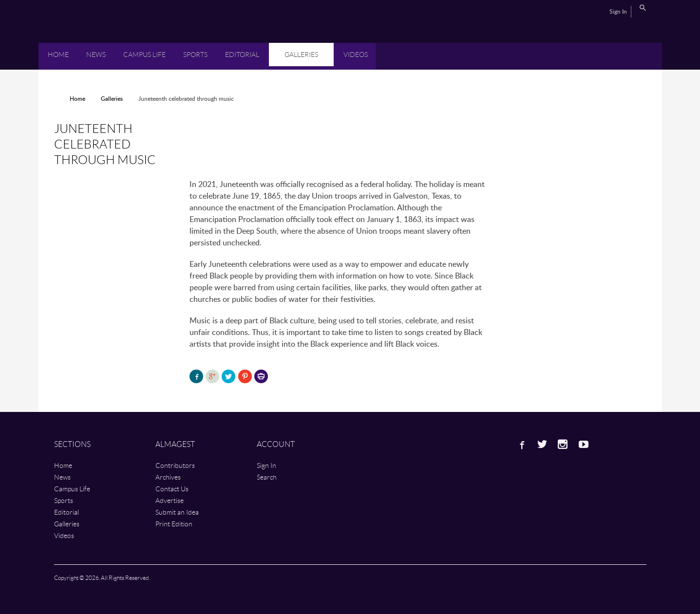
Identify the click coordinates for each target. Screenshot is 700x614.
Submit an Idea (177, 512)
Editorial (242, 54)
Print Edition (174, 524)
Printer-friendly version (261, 377)
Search (643, 8)
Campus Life (144, 54)
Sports (195, 54)
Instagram (563, 444)
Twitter (542, 444)
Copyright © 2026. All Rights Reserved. (102, 578)
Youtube (584, 444)
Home (58, 54)
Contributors (175, 465)
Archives (168, 477)
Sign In (618, 12)
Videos (356, 54)
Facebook (521, 444)
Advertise (170, 500)
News (96, 54)
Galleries (301, 54)
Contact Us (172, 489)
